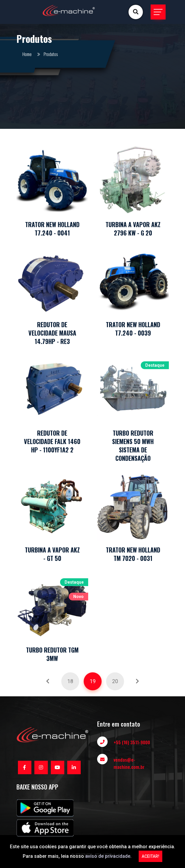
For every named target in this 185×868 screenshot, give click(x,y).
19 (93, 681)
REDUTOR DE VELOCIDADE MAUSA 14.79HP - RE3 (52, 333)
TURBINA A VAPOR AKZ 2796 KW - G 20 (133, 229)
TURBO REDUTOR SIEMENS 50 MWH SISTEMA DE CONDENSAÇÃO (133, 446)
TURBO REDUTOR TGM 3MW (52, 654)
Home (27, 54)
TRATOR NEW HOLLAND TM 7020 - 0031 (133, 554)
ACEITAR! (150, 856)
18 (70, 681)
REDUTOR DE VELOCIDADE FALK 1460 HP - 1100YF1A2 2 (52, 441)
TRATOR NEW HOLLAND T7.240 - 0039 (133, 329)
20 (115, 681)
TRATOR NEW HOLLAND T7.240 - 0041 (52, 229)
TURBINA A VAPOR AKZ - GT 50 (52, 554)
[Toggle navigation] (158, 12)
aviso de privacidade (108, 856)
